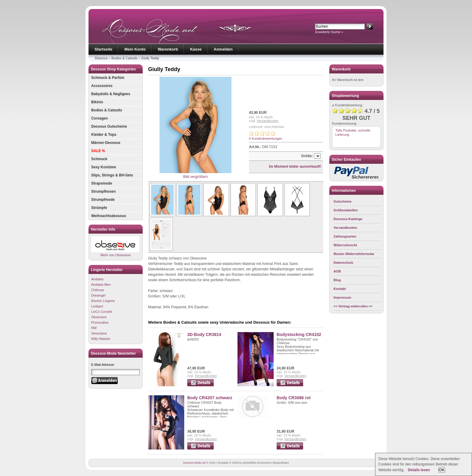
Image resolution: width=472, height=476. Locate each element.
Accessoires (102, 86)
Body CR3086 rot (294, 398)
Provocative (100, 322)
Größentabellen (346, 210)
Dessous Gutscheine (109, 126)
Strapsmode (102, 183)
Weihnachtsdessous (109, 216)
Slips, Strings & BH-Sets (112, 175)
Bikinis (97, 102)
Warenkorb (168, 49)
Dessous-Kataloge (348, 219)
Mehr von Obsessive (115, 246)
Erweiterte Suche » (329, 32)
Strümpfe (99, 208)
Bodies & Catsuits (124, 58)
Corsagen (99, 118)
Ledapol (97, 306)
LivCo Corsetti (102, 312)
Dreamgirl (98, 295)
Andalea (97, 279)
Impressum (342, 297)
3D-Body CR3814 (204, 334)
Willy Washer (101, 339)
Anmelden (223, 49)
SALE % (98, 151)
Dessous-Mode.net (194, 463)
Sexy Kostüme (104, 167)
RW (94, 328)
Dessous (101, 58)
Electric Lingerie (103, 301)
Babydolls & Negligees (111, 94)
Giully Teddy (150, 58)
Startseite (103, 49)
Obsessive (99, 317)
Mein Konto (135, 49)
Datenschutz (343, 263)
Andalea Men (101, 285)
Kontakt (340, 289)
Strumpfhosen (103, 191)
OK (442, 470)
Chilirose (98, 290)
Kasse (196, 49)
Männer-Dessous (106, 143)
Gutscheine (343, 201)
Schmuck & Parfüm (108, 78)
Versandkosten (268, 121)
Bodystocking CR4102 (299, 334)
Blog (337, 280)
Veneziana (99, 333)
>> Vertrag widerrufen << (353, 306)
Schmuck (99, 159)
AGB (337, 271)
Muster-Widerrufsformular (354, 254)
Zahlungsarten (345, 236)
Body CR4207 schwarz (210, 398)
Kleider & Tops (104, 135)
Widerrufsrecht (345, 245)
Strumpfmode (103, 200)
